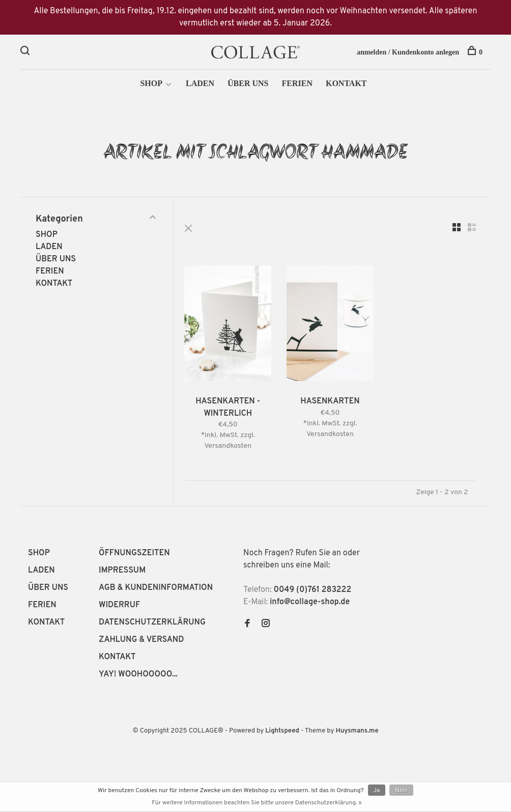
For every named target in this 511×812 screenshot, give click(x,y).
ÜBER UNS (248, 86)
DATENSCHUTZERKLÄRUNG (152, 624)
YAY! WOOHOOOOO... (138, 675)
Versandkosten (231, 447)
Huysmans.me (357, 732)
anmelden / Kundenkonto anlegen (408, 52)
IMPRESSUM (122, 572)
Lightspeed (282, 732)
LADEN (200, 86)
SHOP (151, 86)
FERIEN (297, 86)
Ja (377, 791)
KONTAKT (346, 86)
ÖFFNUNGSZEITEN (134, 554)
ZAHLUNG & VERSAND (141, 641)
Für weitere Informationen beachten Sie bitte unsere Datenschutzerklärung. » (257, 803)
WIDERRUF (119, 606)
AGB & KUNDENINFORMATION (156, 589)
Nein (401, 791)
